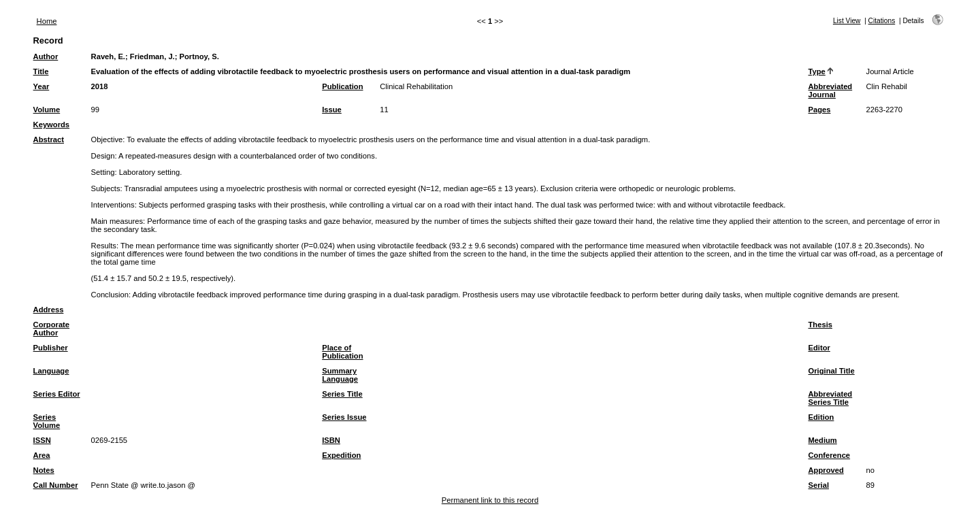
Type (817, 71)
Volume (47, 110)
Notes (44, 470)
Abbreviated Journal (831, 90)
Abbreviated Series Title (831, 398)
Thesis (820, 325)
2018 (100, 86)
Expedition (341, 455)
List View (847, 21)
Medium (823, 440)
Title (41, 71)
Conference (830, 455)
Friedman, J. (152, 56)
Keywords (51, 125)
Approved (826, 470)
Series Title (342, 394)
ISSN (42, 440)
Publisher (51, 348)
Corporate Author (51, 329)
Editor (819, 348)
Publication (342, 86)
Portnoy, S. (199, 56)
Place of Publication (342, 352)
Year (42, 86)
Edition (821, 417)
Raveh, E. (108, 56)
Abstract (49, 139)
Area (42, 455)
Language (51, 371)
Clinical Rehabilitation (416, 86)
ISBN (331, 440)
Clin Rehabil (887, 86)
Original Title (832, 371)
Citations (882, 21)
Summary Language (340, 375)
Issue (332, 110)
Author (46, 56)
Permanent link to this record (490, 500)
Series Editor (57, 394)
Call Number (56, 485)
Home (47, 21)
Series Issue (344, 417)
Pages (820, 110)
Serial (819, 485)
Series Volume (47, 421)
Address (49, 310)
